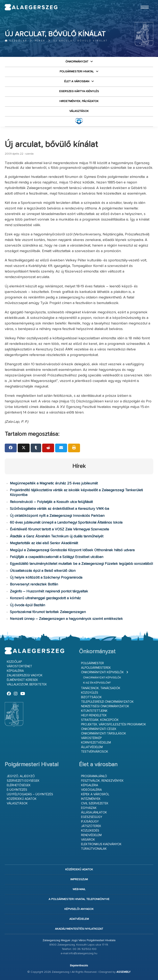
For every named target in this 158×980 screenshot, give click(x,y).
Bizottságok (91, 697)
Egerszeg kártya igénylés (79, 91)
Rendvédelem (91, 835)
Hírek (40, 41)
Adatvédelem (79, 919)
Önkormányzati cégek (99, 729)
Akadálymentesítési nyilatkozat (79, 929)
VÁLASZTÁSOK (79, 111)
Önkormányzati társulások (104, 734)
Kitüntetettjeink (94, 711)
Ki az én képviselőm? (97, 683)
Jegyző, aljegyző (21, 776)
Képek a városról (95, 794)
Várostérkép (91, 738)
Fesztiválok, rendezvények (102, 781)
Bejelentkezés (79, 966)
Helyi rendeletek (94, 715)
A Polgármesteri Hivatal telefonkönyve (79, 899)
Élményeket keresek (22, 680)
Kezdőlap (16, 41)
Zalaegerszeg (31, 7)
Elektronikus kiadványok (101, 844)
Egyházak (89, 808)
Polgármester (92, 663)
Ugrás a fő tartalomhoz (143, 2)
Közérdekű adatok (22, 799)
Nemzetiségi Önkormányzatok (105, 706)
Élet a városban (77, 81)
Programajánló (94, 776)
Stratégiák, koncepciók (100, 720)
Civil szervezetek (95, 803)
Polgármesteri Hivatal (77, 72)
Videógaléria (91, 790)
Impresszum (79, 879)
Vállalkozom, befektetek (27, 684)
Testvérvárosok (95, 752)
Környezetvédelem (96, 743)
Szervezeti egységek (23, 781)
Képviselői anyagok (79, 909)
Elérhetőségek (19, 785)
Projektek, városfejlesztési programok (114, 724)
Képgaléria (15, 671)
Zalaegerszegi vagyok (25, 675)
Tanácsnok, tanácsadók (101, 688)
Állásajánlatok (94, 813)
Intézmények (91, 799)
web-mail (79, 889)
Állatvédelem (92, 747)
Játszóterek (91, 826)
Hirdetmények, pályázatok (79, 101)
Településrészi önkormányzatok (107, 702)
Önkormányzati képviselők (102, 672)
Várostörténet (19, 666)
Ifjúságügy (90, 822)
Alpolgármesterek (96, 668)
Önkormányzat (77, 62)
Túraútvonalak (94, 849)
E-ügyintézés (17, 790)
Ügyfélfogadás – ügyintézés (30, 794)
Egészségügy (92, 817)
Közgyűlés (90, 693)
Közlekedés (90, 831)
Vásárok (88, 840)
